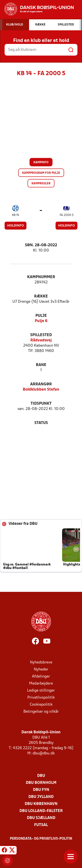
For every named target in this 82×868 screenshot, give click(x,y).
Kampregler (41, 184)
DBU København (41, 804)
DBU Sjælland (41, 818)
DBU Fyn (41, 790)
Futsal (41, 825)
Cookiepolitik (41, 705)
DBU (41, 776)
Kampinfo (41, 162)
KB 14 (16, 215)
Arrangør (41, 384)
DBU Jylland (41, 797)
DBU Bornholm (41, 783)
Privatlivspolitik (41, 698)
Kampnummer (41, 277)
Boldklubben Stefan (41, 390)
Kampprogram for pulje (41, 173)
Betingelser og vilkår (41, 712)
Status (41, 423)
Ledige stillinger (41, 691)
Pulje (41, 316)
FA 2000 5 (67, 215)
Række (41, 296)
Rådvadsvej (41, 340)
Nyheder (41, 670)
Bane (41, 365)
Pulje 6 (41, 321)
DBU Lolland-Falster (41, 811)
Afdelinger (41, 677)
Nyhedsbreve (41, 662)
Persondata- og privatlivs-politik (41, 839)
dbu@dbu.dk (44, 753)
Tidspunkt (41, 404)
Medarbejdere (41, 684)
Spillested (41, 335)
